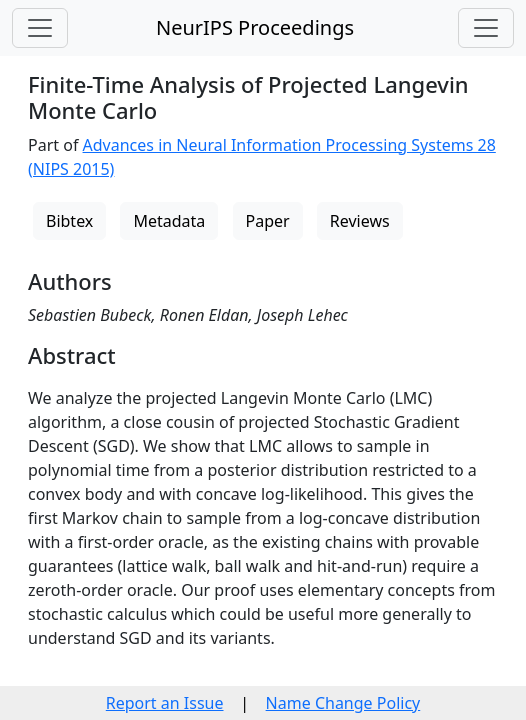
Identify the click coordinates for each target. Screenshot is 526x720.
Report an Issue (165, 703)
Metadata (169, 221)
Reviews (360, 221)
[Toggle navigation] (40, 28)
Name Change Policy (343, 703)
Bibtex (69, 221)
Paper (268, 221)
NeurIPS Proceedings (255, 27)
